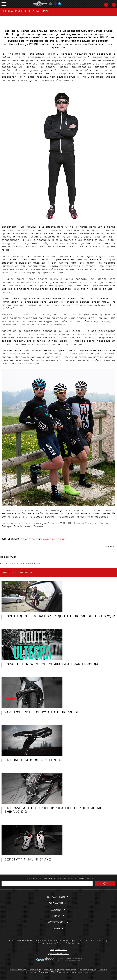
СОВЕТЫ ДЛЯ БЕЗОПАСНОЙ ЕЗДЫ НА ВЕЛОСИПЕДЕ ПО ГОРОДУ (60, 617)
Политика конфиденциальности (60, 970)
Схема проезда (18, 970)
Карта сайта (35, 970)
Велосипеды (58, 897)
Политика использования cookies (74, 972)
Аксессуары (58, 923)
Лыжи (59, 929)
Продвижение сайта (58, 954)
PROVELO (40, 4)
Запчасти (58, 904)
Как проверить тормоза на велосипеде (42, 713)
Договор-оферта (87, 970)
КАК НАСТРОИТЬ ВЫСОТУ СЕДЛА (32, 760)
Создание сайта (58, 950)
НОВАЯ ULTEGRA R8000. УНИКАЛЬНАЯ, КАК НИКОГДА (51, 665)
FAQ (53, 972)
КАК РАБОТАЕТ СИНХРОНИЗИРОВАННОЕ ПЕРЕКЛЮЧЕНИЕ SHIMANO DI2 (53, 810)
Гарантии (44, 972)
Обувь (59, 916)
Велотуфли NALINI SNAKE (28, 860)
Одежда (59, 910)
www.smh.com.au (54, 539)
